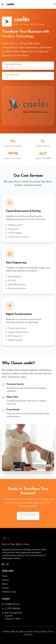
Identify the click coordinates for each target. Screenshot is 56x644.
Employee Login (9, 592)
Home (5, 576)
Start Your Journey (28, 516)
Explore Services (12, 76)
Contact (6, 588)
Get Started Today (13, 66)
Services (5, 580)
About (5, 584)
